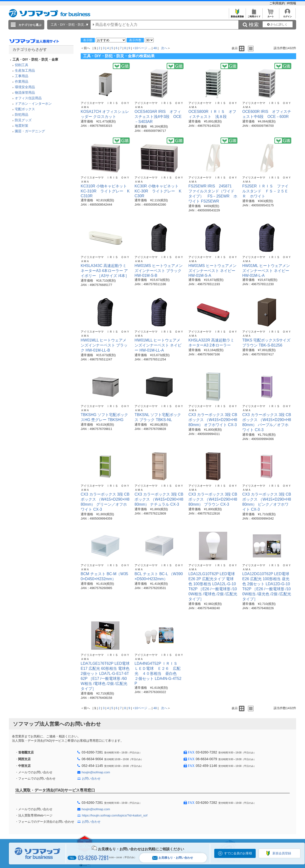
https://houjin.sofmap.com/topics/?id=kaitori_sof (115, 815)
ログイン (287, 15)
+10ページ (140, 48)
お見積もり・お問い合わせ (173, 858)
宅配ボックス (25, 109)
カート (271, 15)
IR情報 (291, 3)
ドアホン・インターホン (33, 104)
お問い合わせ (91, 778)
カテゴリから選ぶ (30, 25)
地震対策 (22, 126)
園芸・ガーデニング (30, 131)
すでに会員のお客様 (238, 853)
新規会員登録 (237, 15)
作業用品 (22, 81)
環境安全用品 (25, 87)
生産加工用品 (25, 70)
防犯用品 (22, 115)
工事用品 (22, 76)
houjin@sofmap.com (96, 772)
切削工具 (22, 65)
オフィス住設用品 (28, 98)
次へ (164, 48)
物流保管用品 (25, 93)
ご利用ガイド (254, 15)
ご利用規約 (278, 3)
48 (155, 48)
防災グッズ (23, 120)
